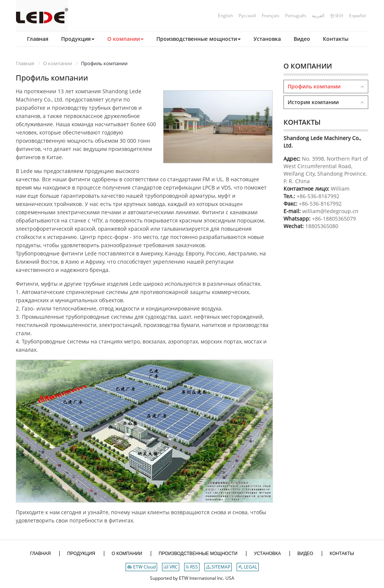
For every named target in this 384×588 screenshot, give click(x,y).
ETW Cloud (141, 567)
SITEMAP (218, 567)
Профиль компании (314, 86)
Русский (247, 16)
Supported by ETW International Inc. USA (192, 578)
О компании (58, 63)
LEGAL (248, 567)
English (225, 16)
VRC (171, 567)
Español (357, 16)
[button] (72, 39)
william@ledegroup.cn (330, 211)
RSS (192, 567)
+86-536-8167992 (318, 196)
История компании (313, 102)
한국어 (337, 16)
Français (271, 16)
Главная (25, 63)
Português (296, 16)
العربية (318, 16)
